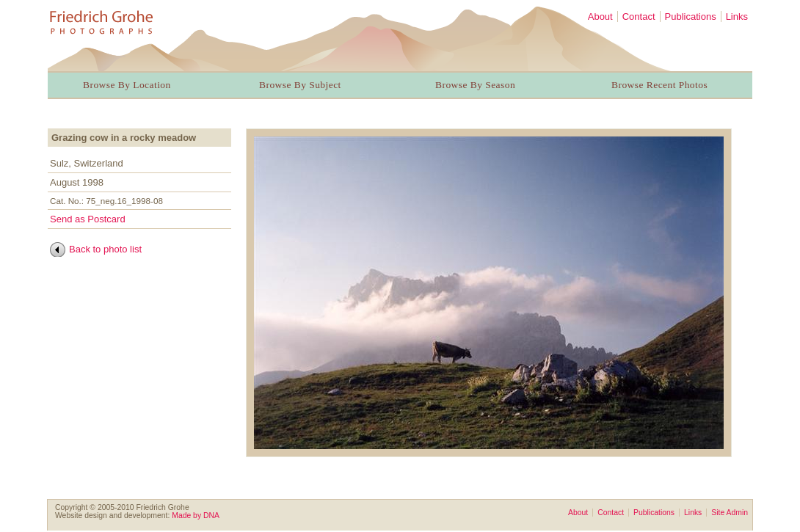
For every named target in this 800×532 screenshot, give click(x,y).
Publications (691, 17)
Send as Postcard (88, 219)
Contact (639, 17)
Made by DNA (196, 515)
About (600, 17)
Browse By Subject (300, 85)
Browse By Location (127, 85)
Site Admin (730, 513)
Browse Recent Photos (659, 85)
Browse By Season (475, 85)
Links (737, 17)
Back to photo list (105, 249)
